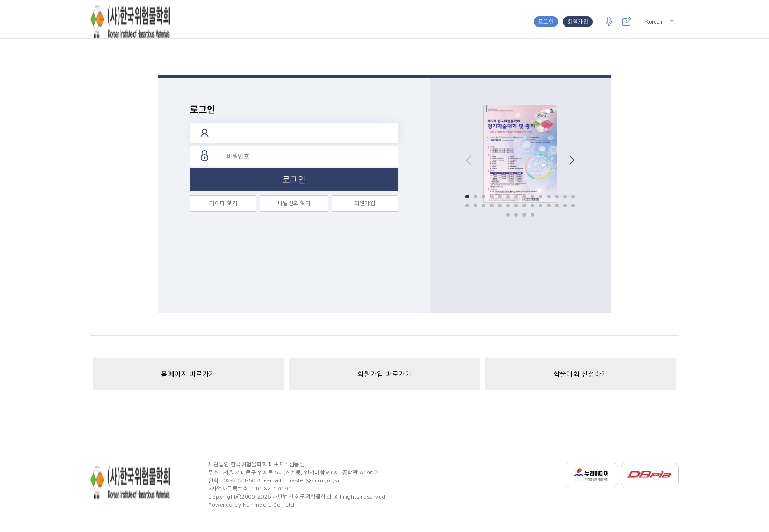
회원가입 (578, 22)
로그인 (546, 22)
